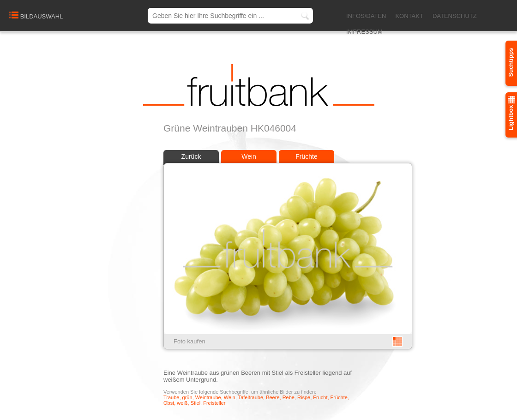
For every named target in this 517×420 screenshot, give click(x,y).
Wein (249, 156)
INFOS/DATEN (366, 16)
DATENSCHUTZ (455, 16)
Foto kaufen (189, 341)
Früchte (306, 156)
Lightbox (511, 113)
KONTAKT (409, 16)
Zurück (191, 156)
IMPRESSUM (364, 32)
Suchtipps (511, 63)
